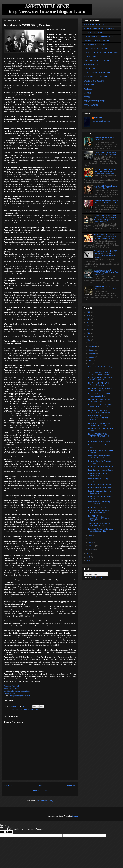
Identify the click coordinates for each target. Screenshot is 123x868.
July (90, 360)
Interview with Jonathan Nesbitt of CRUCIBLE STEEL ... (100, 390)
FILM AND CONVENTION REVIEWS (98, 73)
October (92, 350)
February (92, 546)
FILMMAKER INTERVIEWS (94, 45)
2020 (89, 333)
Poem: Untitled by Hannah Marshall (101, 467)
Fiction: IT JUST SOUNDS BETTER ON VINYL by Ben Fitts (99, 436)
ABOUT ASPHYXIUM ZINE (94, 24)
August (91, 357)
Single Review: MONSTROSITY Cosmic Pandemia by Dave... (100, 373)
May (90, 535)
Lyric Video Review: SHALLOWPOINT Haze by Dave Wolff (99, 518)
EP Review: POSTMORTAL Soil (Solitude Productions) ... (100, 424)
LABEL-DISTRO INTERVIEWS (95, 49)
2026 (89, 312)
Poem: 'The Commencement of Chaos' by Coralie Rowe (99, 457)
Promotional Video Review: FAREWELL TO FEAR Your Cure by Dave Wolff (106, 272)
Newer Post (9, 786)
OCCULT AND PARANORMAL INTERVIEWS (101, 53)
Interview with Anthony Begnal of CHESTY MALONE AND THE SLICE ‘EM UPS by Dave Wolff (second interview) (106, 219)
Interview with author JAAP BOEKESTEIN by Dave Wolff (100, 411)
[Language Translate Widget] (96, 574)
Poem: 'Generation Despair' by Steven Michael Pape (99, 512)
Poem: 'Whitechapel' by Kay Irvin (100, 488)
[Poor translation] (9, 832)
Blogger (75, 816)
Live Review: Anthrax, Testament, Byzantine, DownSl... (100, 401)
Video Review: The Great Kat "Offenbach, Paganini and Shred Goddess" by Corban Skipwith (105, 237)
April (91, 539)
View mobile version (40, 790)
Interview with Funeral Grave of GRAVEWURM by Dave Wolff (105, 153)
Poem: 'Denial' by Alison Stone (99, 442)
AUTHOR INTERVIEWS (93, 32)
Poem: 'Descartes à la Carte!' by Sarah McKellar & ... (99, 503)
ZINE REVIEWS (90, 85)
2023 (89, 322)
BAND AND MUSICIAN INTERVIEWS (24, 710)
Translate (98, 577)
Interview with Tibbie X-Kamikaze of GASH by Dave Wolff (106, 187)
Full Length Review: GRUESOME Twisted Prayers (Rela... (100, 379)
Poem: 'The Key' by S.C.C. (97, 507)
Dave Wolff (98, 118)
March (91, 542)
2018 (89, 340)
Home (40, 786)
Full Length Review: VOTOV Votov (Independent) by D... (101, 395)
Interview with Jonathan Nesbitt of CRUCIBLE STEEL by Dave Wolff (106, 202)
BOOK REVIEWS (90, 69)
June (90, 364)
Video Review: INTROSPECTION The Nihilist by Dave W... (100, 525)
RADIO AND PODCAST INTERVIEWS (98, 61)
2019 (89, 336)
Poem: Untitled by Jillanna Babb (99, 484)
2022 (89, 326)
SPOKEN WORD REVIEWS (94, 81)
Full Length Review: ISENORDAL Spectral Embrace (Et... (100, 530)
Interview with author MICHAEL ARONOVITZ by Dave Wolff (100, 406)
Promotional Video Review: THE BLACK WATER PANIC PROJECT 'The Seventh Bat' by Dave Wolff (106, 254)
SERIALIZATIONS (91, 105)
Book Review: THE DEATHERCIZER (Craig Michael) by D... (98, 418)
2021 (89, 330)
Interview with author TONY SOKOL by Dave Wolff (104, 139)
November (92, 346)
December (92, 343)
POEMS (87, 97)
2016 (89, 557)
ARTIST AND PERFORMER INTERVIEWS (100, 28)
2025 (89, 316)
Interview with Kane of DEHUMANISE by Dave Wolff (105, 288)
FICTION (87, 93)
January (91, 549)
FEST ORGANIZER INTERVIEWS (96, 41)
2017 (89, 554)
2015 (89, 561)
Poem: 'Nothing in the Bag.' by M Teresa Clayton (100, 492)
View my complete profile (101, 121)
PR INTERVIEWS (90, 57)
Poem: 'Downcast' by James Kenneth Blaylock (98, 474)
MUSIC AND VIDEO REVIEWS (96, 77)
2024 (89, 319)
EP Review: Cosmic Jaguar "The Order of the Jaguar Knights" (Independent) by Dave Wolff (105, 171)
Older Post (72, 786)
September (92, 353)
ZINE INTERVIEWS (91, 65)
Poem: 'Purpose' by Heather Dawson (101, 470)
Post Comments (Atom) (45, 801)
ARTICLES (88, 89)
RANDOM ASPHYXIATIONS (95, 101)
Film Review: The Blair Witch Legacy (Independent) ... (99, 384)
